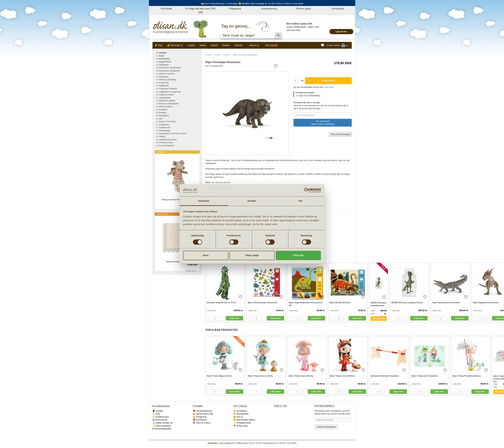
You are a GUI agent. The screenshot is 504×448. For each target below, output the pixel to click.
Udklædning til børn (168, 140)
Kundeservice (269, 9)
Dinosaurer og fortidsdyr (170, 68)
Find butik (166, 9)
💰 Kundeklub (240, 411)
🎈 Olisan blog (241, 426)
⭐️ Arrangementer (242, 423)
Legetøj (191, 45)
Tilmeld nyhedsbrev (326, 427)
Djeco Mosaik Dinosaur (340, 303)
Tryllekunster (165, 127)
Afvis (206, 255)
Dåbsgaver (164, 65)
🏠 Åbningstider (241, 414)
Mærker (226, 45)
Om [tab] (300, 201)
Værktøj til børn (166, 142)
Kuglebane (164, 86)
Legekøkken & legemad (170, 92)
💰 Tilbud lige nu (175, 45)
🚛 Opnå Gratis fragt (203, 414)
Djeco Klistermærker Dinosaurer (263, 303)
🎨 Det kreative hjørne (244, 420)
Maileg (203, 45)
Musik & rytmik (166, 106)
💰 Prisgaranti (200, 417)
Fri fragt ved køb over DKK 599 (200, 10)
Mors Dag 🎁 (271, 45)
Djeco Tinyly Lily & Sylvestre (425, 376)
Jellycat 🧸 (254, 45)
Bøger (162, 56)
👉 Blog (159, 45)
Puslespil (163, 110)
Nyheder (239, 45)
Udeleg (162, 136)
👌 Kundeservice (161, 417)
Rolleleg (227, 55)
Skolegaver (164, 116)
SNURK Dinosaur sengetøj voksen (407, 303)
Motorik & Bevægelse (169, 104)
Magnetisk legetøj (167, 101)
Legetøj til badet (166, 95)
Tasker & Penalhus (167, 121)
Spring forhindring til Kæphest (385, 376)
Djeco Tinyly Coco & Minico (342, 376)
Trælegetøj (164, 125)
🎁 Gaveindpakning (202, 411)
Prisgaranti (235, 9)
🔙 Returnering (160, 420)
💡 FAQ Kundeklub (162, 426)
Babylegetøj (164, 59)
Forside (208, 55)
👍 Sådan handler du (163, 423)
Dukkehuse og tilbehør (169, 71)
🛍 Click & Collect (202, 423)
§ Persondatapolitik (162, 429)
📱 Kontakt (158, 411)
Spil (161, 119)
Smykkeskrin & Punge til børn (173, 133)
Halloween (164, 77)
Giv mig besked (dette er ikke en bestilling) (323, 123)
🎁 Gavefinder (200, 420)
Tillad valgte (252, 255)
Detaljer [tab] (252, 201)
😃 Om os (238, 417)
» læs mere (211, 310)
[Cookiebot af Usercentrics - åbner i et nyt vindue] (307, 190)
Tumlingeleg (164, 130)
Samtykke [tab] (204, 201)
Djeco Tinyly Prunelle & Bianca (467, 376)
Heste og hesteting (167, 80)
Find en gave (304, 9)
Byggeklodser (165, 62)
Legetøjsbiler (165, 98)
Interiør (214, 45)
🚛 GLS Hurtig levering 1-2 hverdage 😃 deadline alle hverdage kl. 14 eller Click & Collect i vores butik (252, 4)
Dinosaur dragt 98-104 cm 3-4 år (221, 303)
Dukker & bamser (167, 74)
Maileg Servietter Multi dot (177, 262)
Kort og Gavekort (167, 145)
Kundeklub (338, 9)
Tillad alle (298, 255)
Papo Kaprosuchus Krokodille (446, 303)
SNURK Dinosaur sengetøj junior (378, 304)
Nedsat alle (162, 214)
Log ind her (341, 32)
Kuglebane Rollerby (168, 89)
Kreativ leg (164, 83)
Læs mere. (329, 87)
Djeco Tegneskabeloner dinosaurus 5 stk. (306, 304)
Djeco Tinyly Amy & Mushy (301, 376)
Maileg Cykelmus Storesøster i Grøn (177, 200)
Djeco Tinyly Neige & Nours (219, 376)
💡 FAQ (156, 414)
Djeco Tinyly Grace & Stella (260, 376)
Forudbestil (379, 318)
